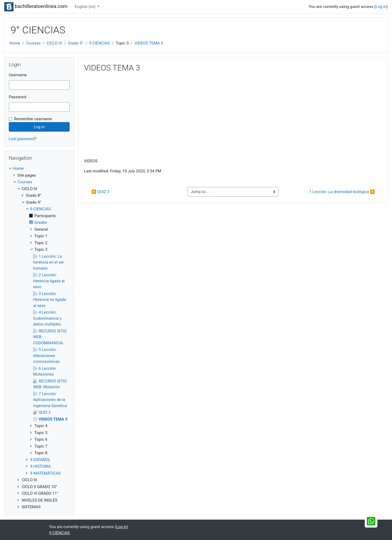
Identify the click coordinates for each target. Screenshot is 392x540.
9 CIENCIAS (100, 43)
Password (17, 97)
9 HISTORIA (40, 466)
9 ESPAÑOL (40, 460)
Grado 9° (76, 43)
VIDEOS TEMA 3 (149, 43)
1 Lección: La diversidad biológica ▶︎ (342, 192)
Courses (33, 43)
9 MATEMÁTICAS (45, 473)
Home (15, 43)
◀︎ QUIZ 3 (100, 192)
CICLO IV (54, 43)
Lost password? (23, 139)
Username (18, 75)
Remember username (33, 119)
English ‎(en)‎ (86, 7)
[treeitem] (39, 169)
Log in (381, 7)
